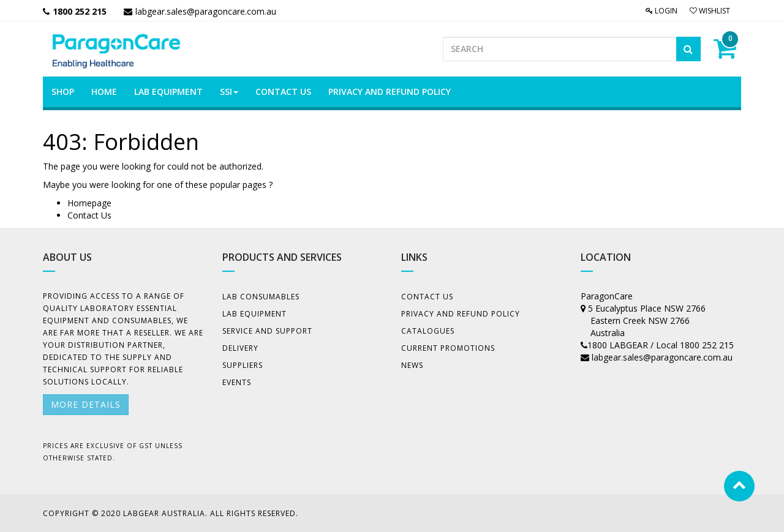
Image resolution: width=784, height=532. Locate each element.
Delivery (240, 348)
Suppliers (243, 365)
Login (661, 11)
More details (86, 404)
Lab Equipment (254, 314)
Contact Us (89, 215)
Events (237, 382)
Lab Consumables (261, 297)
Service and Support (267, 331)
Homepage (89, 203)
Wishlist (710, 11)
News (412, 365)
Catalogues (428, 331)
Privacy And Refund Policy (461, 314)
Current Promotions (448, 348)
